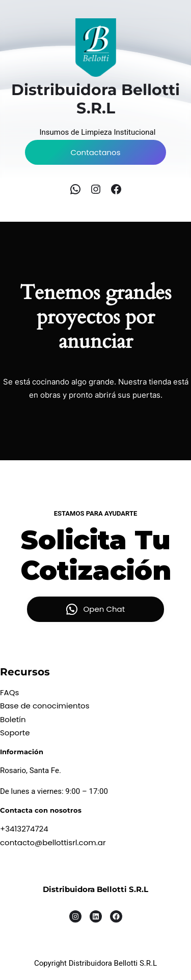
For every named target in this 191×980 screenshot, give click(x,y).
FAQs (9, 692)
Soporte (15, 733)
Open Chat (104, 609)
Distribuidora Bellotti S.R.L (95, 889)
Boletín (13, 719)
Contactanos (95, 152)
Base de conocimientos (45, 706)
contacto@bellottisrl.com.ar (53, 842)
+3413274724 (24, 829)
